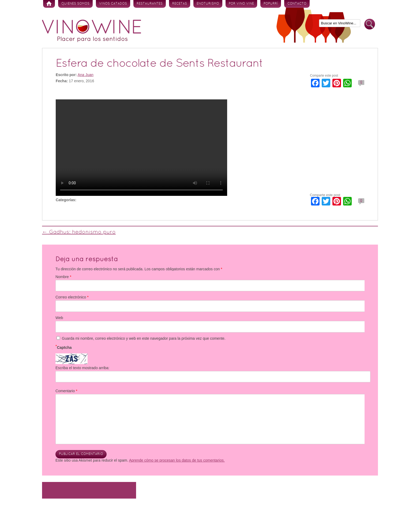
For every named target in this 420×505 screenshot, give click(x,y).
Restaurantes (150, 4)
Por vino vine (241, 4)
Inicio (49, 4)
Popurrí (271, 4)
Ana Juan (86, 75)
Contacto (297, 4)
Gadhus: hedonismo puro (79, 232)
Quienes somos (75, 4)
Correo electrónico (72, 297)
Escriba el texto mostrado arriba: (82, 368)
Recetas (180, 4)
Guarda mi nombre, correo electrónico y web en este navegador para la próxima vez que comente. (144, 338)
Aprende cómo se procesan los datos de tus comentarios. (177, 460)
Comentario (66, 391)
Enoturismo (208, 4)
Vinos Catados (113, 4)
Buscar (370, 24)
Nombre (63, 277)
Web (59, 318)
